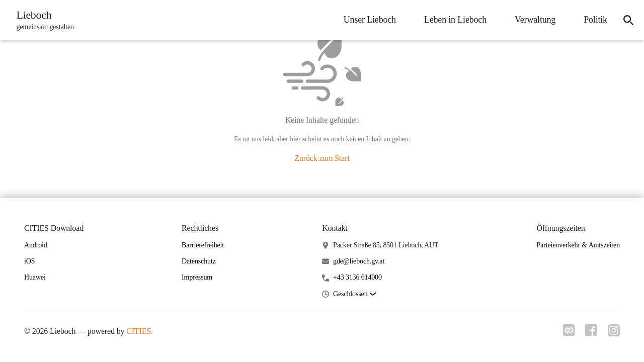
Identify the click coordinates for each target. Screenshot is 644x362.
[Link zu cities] (566, 333)
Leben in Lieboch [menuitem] (452, 20)
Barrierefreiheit (203, 245)
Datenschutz (199, 261)
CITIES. (140, 331)
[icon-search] (627, 20)
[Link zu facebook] (590, 333)
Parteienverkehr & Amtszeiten (578, 245)
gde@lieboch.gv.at (359, 261)
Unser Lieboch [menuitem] (366, 20)
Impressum (197, 277)
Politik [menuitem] (592, 20)
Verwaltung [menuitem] (532, 20)
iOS (29, 261)
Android (36, 245)
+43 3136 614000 (357, 277)
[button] (354, 294)
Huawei (35, 277)
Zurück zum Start (322, 158)
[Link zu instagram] (614, 333)
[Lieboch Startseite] (44, 20)
